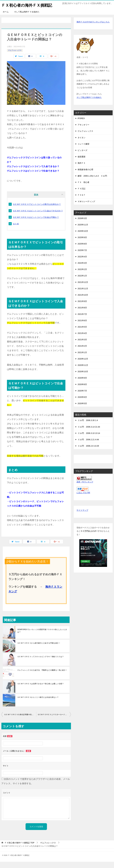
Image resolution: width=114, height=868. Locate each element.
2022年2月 (82, 276)
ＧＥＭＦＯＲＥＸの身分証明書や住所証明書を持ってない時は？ (20, 721)
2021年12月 (83, 288)
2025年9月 (82, 244)
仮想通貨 (82, 163)
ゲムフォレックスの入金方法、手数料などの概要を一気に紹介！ (42, 676)
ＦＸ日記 (82, 195)
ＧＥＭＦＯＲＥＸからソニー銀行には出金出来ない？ (38, 703)
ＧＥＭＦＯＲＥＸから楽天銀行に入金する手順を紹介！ (39, 649)
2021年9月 (82, 307)
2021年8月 (82, 314)
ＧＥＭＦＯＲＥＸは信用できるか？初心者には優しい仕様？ (41, 690)
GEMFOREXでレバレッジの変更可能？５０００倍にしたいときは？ (42, 637)
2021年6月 (82, 327)
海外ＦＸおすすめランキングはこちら (93, 28)
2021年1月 (82, 359)
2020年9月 (82, 384)
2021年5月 (82, 333)
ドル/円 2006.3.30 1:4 (88, 427)
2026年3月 (82, 225)
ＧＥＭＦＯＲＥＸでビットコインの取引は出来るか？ (37, 210)
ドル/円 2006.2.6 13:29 (88, 452)
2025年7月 (82, 256)
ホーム (6, 18)
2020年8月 (82, 391)
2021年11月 (83, 295)
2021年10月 (83, 301)
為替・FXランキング (85, 488)
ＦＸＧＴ (82, 201)
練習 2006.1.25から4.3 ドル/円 (92, 182)
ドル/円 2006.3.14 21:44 (89, 433)
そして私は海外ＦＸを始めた (27, 18)
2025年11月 (83, 231)
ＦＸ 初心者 (83, 188)
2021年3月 (82, 346)
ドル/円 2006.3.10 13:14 (89, 439)
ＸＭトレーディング (86, 208)
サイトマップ (82, 516)
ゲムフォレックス (15, 57)
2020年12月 (83, 365)
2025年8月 (82, 250)
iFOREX (81, 125)
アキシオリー (83, 131)
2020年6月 (82, 403)
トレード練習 (83, 150)
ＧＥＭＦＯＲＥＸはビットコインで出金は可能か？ (36, 223)
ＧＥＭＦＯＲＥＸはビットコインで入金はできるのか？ (38, 217)
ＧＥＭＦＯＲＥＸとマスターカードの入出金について (54, 721)
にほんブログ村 (83, 499)
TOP (19, 849)
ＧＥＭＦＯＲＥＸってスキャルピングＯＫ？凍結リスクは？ (41, 663)
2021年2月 (82, 352)
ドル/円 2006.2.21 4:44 (88, 446)
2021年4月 (82, 339)
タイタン (82, 144)
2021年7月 (82, 320)
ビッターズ (82, 157)
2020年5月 (82, 410)
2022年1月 (82, 282)
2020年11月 (83, 371)
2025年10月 (83, 237)
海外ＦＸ (82, 169)
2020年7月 (82, 397)
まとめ (16, 230)
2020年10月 (83, 378)
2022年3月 (82, 269)
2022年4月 (82, 263)
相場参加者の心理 (85, 176)
